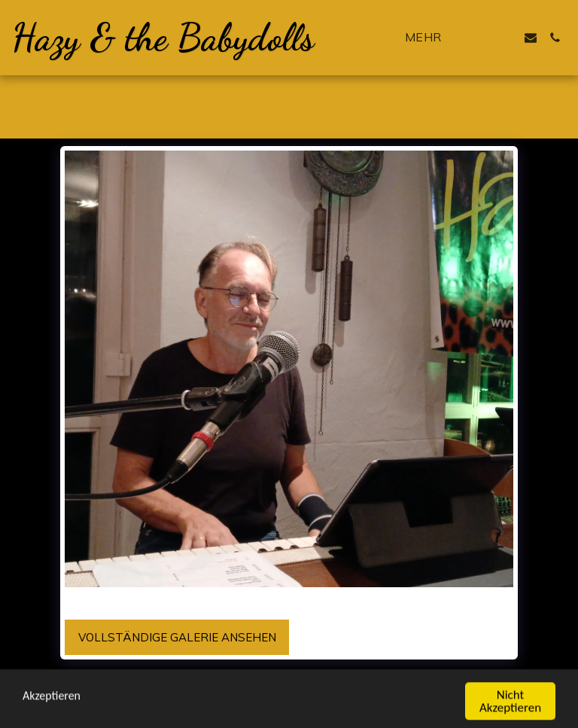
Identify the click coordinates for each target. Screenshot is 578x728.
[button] (482, 38)
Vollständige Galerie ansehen (177, 637)
